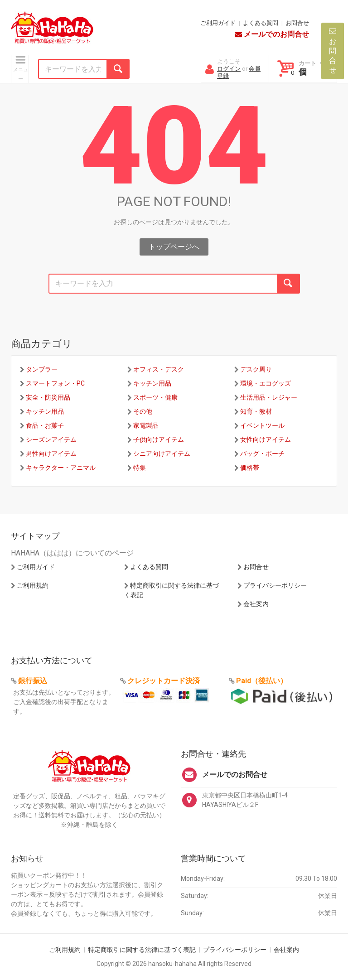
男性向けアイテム (51, 454)
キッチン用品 (152, 383)
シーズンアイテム (51, 439)
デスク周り (256, 369)
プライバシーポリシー (275, 585)
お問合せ (297, 23)
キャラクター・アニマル (61, 468)
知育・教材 (256, 411)
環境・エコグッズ (266, 383)
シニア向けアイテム (162, 454)
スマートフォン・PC (55, 383)
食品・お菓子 (45, 425)
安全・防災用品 (48, 397)
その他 (143, 411)
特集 (140, 468)
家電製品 (146, 425)
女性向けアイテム (266, 439)
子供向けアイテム (159, 439)
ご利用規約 (33, 585)
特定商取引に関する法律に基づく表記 (142, 950)
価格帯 (250, 468)
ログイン (229, 69)
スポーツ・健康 (155, 397)
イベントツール (262, 425)
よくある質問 (261, 23)
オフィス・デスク (159, 369)
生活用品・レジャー (269, 397)
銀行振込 (33, 681)
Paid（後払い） (262, 681)
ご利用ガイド (218, 23)
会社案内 (256, 604)
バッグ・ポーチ (262, 454)
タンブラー (42, 369)
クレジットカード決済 (164, 681)
